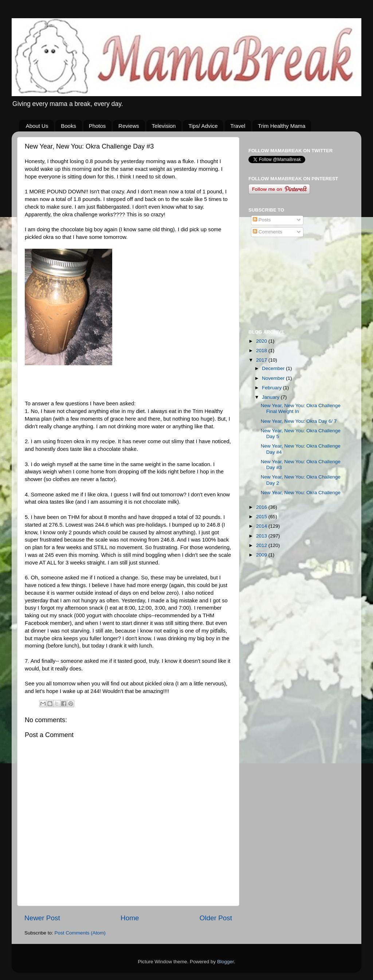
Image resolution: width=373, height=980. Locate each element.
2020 (262, 341)
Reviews (129, 126)
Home (130, 918)
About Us (37, 126)
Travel (238, 126)
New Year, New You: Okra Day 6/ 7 (299, 421)
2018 (262, 351)
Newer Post (42, 918)
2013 (262, 536)
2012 (262, 545)
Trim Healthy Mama (282, 126)
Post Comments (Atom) (80, 933)
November (274, 378)
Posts (262, 220)
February (272, 388)
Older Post (216, 918)
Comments (268, 232)
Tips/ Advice (203, 126)
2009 (262, 555)
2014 (262, 526)
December (274, 368)
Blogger (225, 962)
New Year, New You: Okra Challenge (301, 493)
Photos (97, 126)
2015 (262, 517)
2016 (262, 507)
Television (164, 126)
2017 (262, 360)
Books (68, 126)
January (271, 397)
